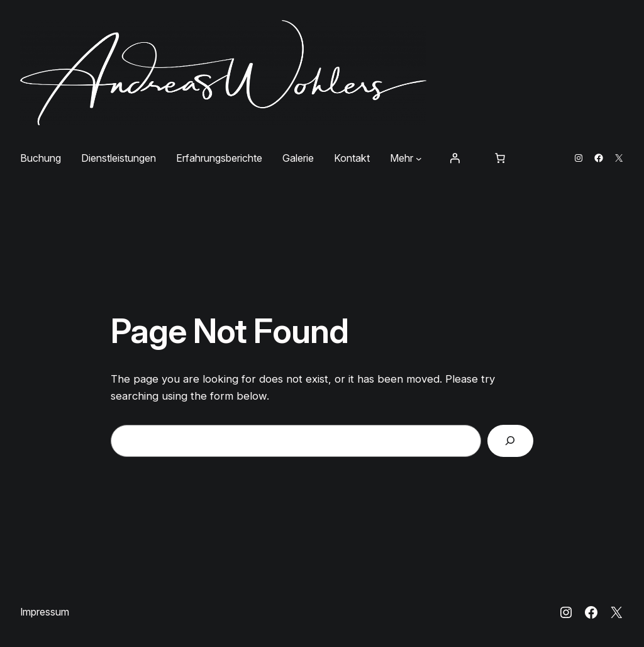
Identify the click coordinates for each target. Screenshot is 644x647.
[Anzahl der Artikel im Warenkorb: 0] (500, 158)
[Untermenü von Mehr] (419, 159)
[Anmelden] (455, 158)
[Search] (510, 441)
